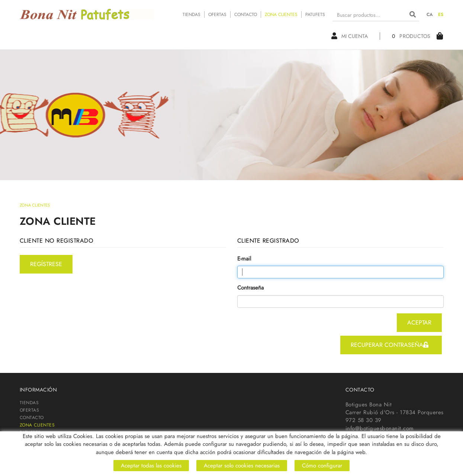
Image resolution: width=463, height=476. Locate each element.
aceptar (419, 322)
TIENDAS (192, 15)
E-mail (244, 259)
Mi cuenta (350, 36)
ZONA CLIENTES (281, 15)
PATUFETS (315, 15)
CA (430, 15)
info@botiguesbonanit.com (380, 428)
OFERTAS (217, 15)
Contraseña (250, 288)
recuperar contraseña (390, 345)
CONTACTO (246, 15)
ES (441, 15)
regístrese (46, 264)
